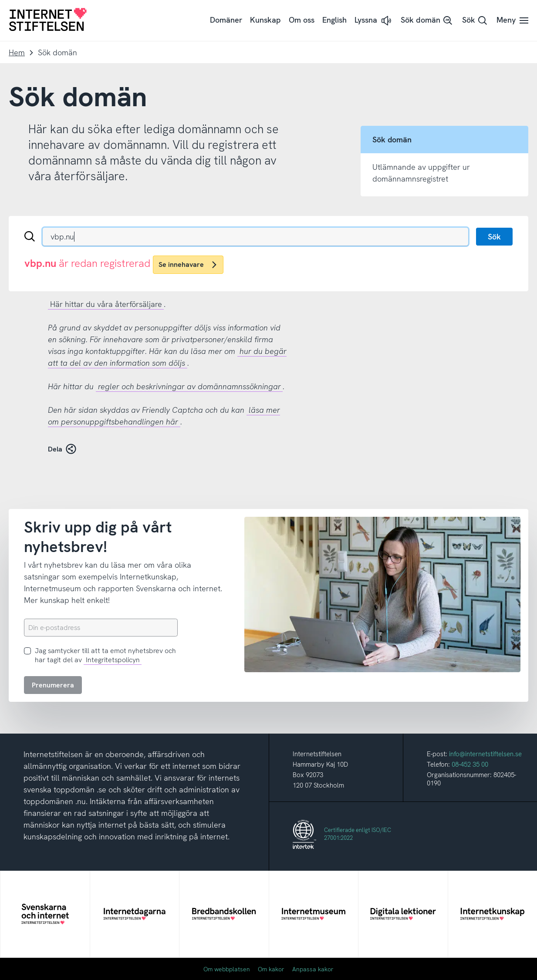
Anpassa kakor (313, 969)
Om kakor (271, 969)
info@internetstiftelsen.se (485, 754)
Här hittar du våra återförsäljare (106, 304)
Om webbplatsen (227, 969)
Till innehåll (0, 0)
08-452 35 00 (470, 764)
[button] (374, 21)
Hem (17, 52)
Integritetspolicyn (113, 660)
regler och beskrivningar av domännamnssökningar (189, 386)
